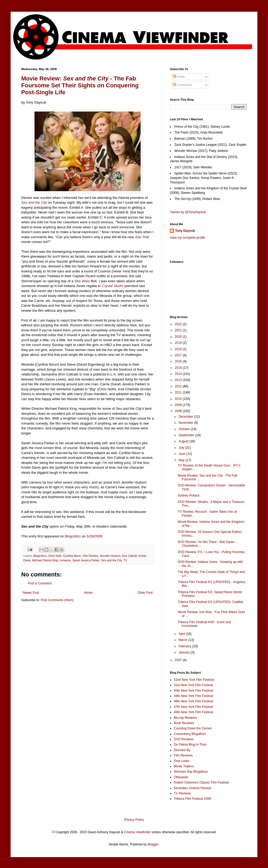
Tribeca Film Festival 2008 (192, 799)
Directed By (182, 750)
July (182, 448)
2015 (179, 368)
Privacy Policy (134, 820)
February (185, 646)
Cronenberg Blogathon (190, 734)
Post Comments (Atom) (57, 600)
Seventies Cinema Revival (192, 788)
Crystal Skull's (113, 286)
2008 (179, 411)
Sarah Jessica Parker (86, 560)
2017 (179, 355)
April (182, 634)
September (187, 435)
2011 (179, 392)
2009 (179, 405)
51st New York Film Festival (193, 685)
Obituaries (181, 777)
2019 (179, 343)
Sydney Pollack (189, 495)
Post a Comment (40, 583)
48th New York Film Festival (193, 701)
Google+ (17, 2)
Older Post (145, 593)
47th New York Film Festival (193, 707)
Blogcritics (40, 556)
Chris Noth (55, 556)
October (185, 429)
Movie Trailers (184, 766)
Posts (179, 77)
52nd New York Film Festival (194, 680)
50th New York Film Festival (193, 691)
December (186, 417)
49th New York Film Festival (193, 696)
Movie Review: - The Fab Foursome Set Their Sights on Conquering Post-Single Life (80, 85)
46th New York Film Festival (193, 712)
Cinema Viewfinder (138, 832)
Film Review (90, 556)
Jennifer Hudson (110, 556)
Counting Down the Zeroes (193, 728)
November (186, 423)
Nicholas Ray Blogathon (191, 772)
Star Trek (142, 237)
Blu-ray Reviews (185, 718)
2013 (179, 380)
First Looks (182, 761)
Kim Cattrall (129, 556)
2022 (179, 324)
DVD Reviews (184, 739)
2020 (179, 337)
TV (125, 560)
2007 (179, 660)
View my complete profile (187, 238)
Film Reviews (183, 755)
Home (88, 593)
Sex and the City (34, 202)
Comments (182, 85)
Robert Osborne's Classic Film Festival (201, 783)
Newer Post (31, 593)
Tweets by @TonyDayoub (188, 212)
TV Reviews (182, 793)
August (184, 441)
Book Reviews (184, 723)
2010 (179, 399)
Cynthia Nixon (72, 556)
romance (65, 560)
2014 (179, 374)
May (182, 460)
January (185, 652)
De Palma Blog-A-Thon (190, 745)
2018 (179, 349)
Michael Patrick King (45, 560)
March (183, 640)
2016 (179, 361)
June (182, 454)
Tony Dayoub (185, 231)
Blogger (153, 844)
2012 (179, 386)
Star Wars (82, 281)
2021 (179, 330)
